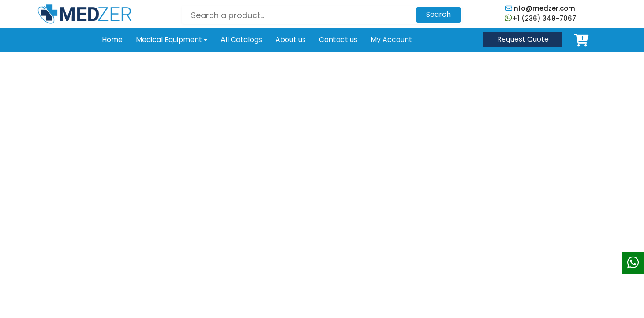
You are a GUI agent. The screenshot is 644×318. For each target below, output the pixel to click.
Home (112, 40)
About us (290, 40)
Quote (523, 39)
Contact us (338, 40)
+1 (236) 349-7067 (541, 18)
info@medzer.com (540, 8)
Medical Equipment (172, 40)
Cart (583, 40)
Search (438, 14)
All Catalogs (241, 40)
